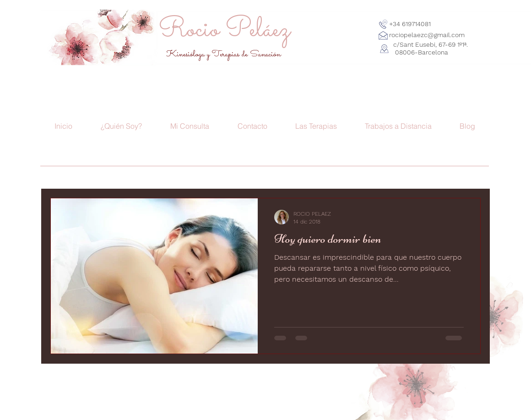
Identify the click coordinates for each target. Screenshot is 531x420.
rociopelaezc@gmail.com (427, 35)
